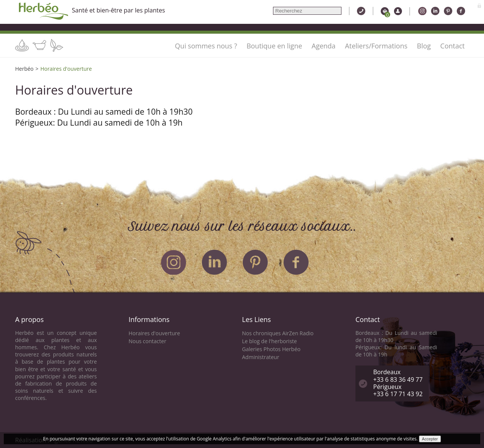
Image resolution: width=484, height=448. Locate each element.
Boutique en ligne (274, 46)
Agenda (323, 46)
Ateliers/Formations (376, 46)
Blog (424, 46)
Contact (452, 46)
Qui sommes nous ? (206, 46)
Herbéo (24, 69)
